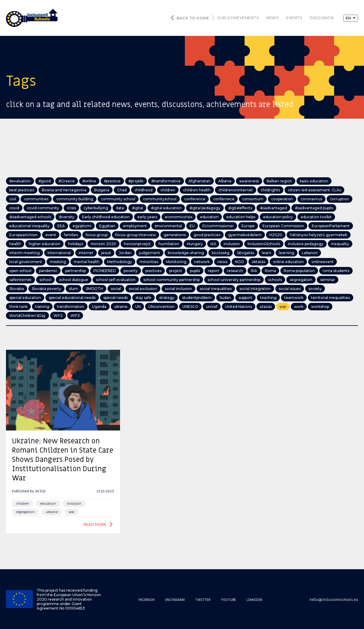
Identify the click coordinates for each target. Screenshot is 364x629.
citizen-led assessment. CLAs (314, 190)
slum (73, 289)
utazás (266, 307)
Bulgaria (102, 190)
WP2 (58, 316)
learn (267, 253)
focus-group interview (136, 235)
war (283, 307)
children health (197, 190)
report (214, 271)
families (71, 235)
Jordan (125, 253)
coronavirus (311, 199)
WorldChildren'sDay (27, 316)
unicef (212, 307)
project (176, 271)
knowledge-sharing (186, 253)
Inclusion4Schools (264, 244)
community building (75, 199)
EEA (61, 226)
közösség (221, 253)
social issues (290, 289)
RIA (254, 271)
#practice (112, 181)
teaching (268, 298)
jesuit (106, 253)
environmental (168, 226)
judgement (150, 253)
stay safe (143, 298)
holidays (76, 244)
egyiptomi (82, 226)
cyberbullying (96, 208)
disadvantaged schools (30, 217)
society (315, 289)
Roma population (299, 271)
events (294, 18)
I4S (213, 244)
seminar (328, 280)
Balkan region (279, 181)
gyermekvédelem (245, 235)
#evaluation (20, 181)
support (245, 298)
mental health (87, 262)
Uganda (99, 307)
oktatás (258, 262)
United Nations (239, 307)
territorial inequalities (331, 298)
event (51, 235)
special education (25, 298)
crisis (71, 208)
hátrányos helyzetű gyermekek (319, 235)
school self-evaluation (116, 280)
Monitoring (176, 262)
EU (192, 226)
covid (14, 208)
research (235, 271)
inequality (340, 244)
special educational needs (72, 298)
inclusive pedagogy (306, 244)
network (202, 262)
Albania (225, 181)
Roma (270, 271)
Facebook (147, 600)
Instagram (175, 600)
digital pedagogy (205, 208)
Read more (95, 525)
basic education (314, 181)
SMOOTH (94, 289)
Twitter (203, 600)
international (59, 253)
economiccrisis (179, 217)
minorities (149, 262)
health (15, 244)
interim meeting (24, 253)
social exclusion (143, 289)
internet (86, 253)
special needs (116, 298)
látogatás (246, 253)
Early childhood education (106, 217)
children (168, 190)
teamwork (294, 298)
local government (26, 262)
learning (287, 253)
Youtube (228, 600)
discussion (322, 18)
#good (45, 181)
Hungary (195, 244)
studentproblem (197, 298)
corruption (340, 199)
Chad (122, 190)
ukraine (121, 307)
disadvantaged (273, 208)
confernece (224, 199)
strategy (167, 298)
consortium (253, 199)
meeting (58, 262)
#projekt (136, 181)
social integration (255, 289)
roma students (336, 271)
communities (36, 199)
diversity (67, 217)
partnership (75, 271)
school (45, 280)
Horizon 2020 (103, 244)
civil (13, 199)
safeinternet (20, 280)
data (120, 208)
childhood (143, 190)
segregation (301, 280)
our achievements (238, 18)
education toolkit (316, 217)
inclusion (232, 244)
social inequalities (216, 289)
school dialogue (74, 280)
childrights (270, 190)
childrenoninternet (236, 190)
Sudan (225, 298)
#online (89, 181)
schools (275, 280)
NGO (239, 262)
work (299, 307)
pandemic (48, 271)
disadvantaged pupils (314, 208)
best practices (22, 190)
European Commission (283, 226)
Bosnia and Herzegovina (64, 190)
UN (138, 307)
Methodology (120, 262)
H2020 (276, 235)
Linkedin (254, 600)
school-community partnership (172, 280)
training (42, 307)
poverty (131, 271)
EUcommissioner (218, 226)
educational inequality (29, 226)
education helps (241, 217)
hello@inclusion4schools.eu (334, 600)
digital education (166, 208)
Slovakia (17, 289)
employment (135, 226)
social (116, 289)
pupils (195, 271)
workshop (320, 307)
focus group (97, 235)
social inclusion (178, 289)
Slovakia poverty (46, 289)
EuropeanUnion (23, 235)
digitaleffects (240, 208)
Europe (248, 226)
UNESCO (190, 307)
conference (195, 199)
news (272, 18)
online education (288, 262)
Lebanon (310, 253)
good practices (207, 235)
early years (147, 217)
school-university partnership (234, 280)
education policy (278, 217)
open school (20, 271)
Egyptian (107, 226)
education (209, 217)
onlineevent (322, 262)
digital (137, 208)
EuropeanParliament (331, 226)
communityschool (160, 199)
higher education (44, 244)
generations (175, 235)
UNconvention (162, 307)
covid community (43, 208)
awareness (249, 181)
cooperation (282, 199)
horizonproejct (137, 244)
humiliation (169, 244)
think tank (18, 307)
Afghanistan (199, 181)
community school (118, 199)
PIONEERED (105, 271)
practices (153, 271)
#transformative (166, 181)
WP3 (75, 316)
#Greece (67, 181)
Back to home (193, 18)
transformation (71, 307)
